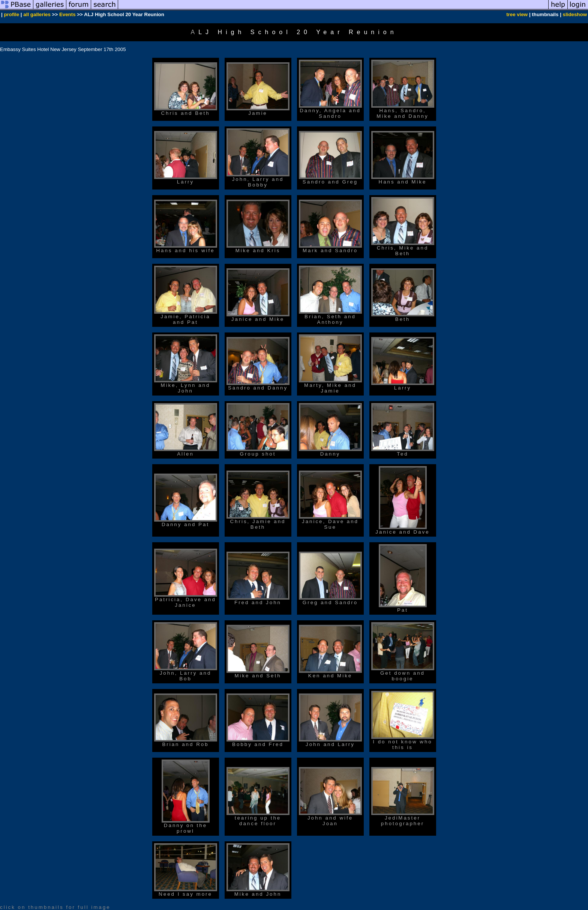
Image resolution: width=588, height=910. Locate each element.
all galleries (37, 14)
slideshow (575, 14)
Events (67, 14)
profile (11, 14)
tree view (517, 14)
